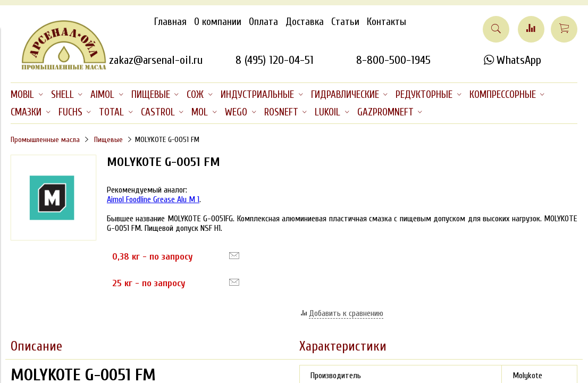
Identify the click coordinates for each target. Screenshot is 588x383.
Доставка (305, 22)
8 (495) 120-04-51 (275, 60)
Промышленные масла (45, 140)
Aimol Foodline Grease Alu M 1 (153, 199)
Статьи (345, 22)
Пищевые (108, 140)
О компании (218, 22)
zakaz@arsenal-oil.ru (156, 60)
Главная (170, 22)
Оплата (263, 22)
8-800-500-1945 (393, 60)
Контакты (387, 22)
